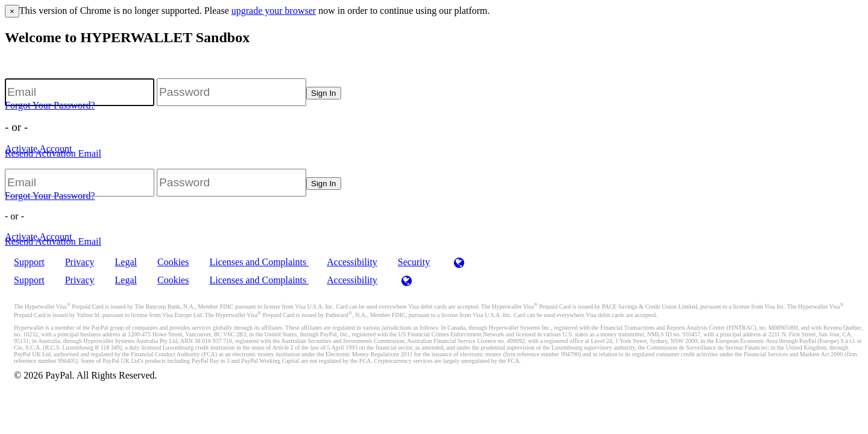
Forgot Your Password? (50, 105)
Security (414, 262)
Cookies (173, 262)
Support (29, 262)
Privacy (80, 262)
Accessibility (352, 262)
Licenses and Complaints (259, 262)
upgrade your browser (274, 11)
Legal (126, 262)
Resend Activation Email (53, 153)
